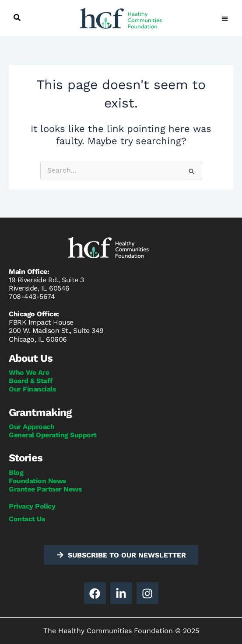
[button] (17, 17)
